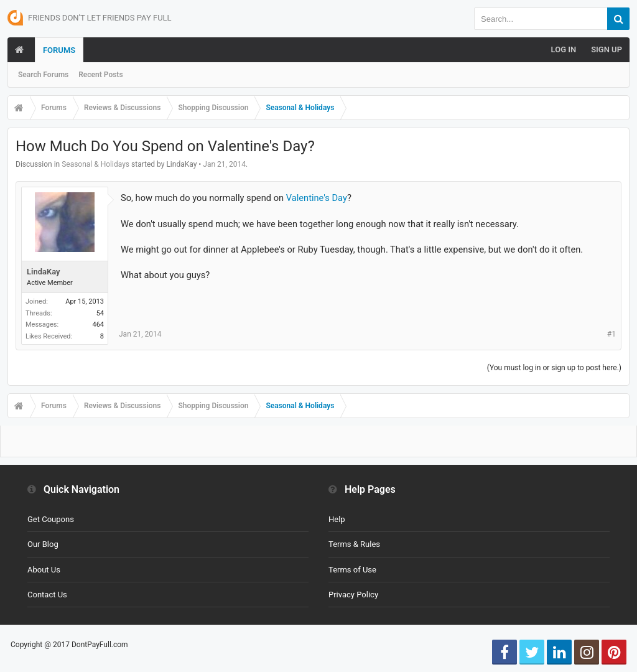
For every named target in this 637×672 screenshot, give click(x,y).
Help (337, 519)
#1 (611, 334)
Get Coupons (51, 519)
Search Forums (43, 75)
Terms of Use (352, 570)
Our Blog (43, 544)
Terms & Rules (354, 544)
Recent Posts (100, 75)
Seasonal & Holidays (95, 164)
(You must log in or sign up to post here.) (554, 368)
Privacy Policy (353, 595)
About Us (44, 570)
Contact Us (47, 595)
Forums (59, 50)
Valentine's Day (317, 198)
